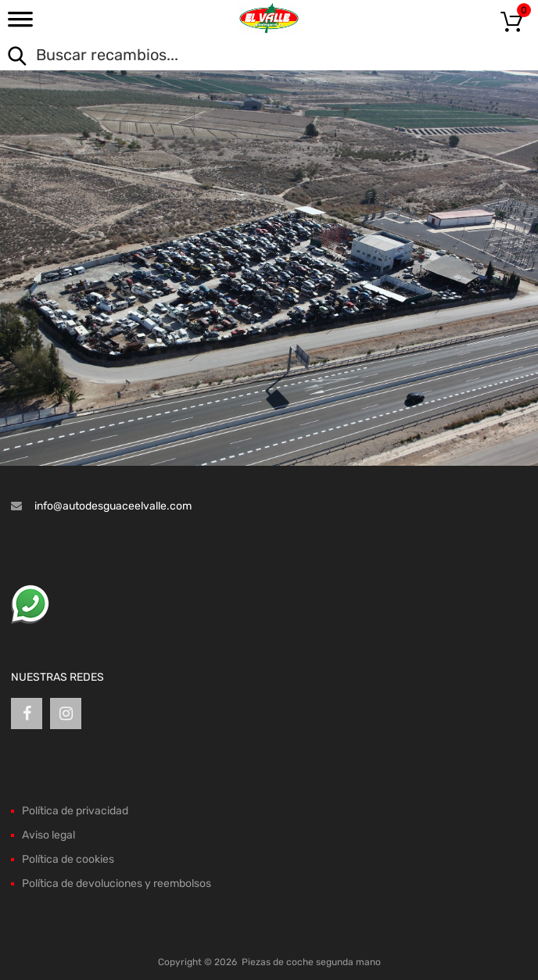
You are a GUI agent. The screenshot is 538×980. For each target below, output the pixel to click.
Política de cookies (68, 859)
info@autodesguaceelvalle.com (113, 506)
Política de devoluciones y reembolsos (117, 883)
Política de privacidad (75, 811)
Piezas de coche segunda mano (311, 962)
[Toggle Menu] (20, 24)
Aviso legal (48, 835)
